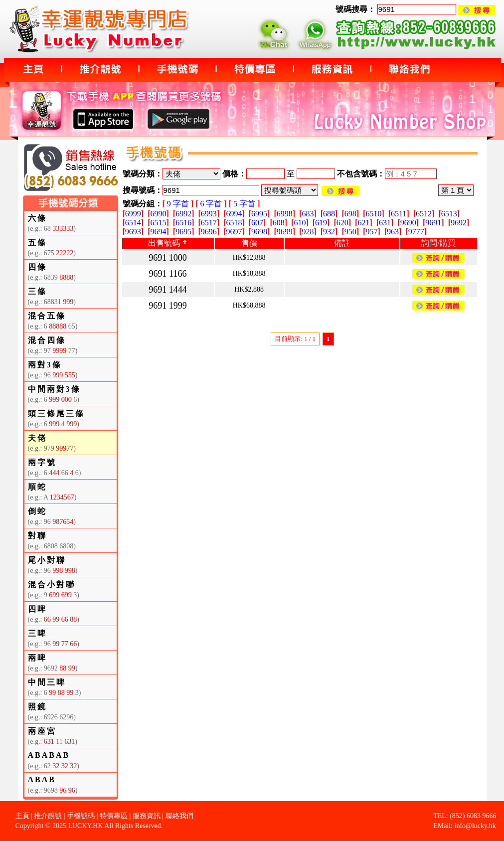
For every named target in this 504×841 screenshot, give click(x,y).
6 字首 (211, 204)
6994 (234, 214)
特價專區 (114, 816)
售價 (249, 243)
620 (342, 223)
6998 (285, 214)
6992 (183, 214)
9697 (234, 232)
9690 (408, 223)
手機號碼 (81, 816)
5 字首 (244, 204)
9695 (183, 232)
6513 (449, 214)
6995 (259, 214)
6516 (183, 223)
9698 (259, 232)
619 (321, 223)
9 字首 (178, 204)
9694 (158, 232)
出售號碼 (168, 243)
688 (329, 214)
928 (308, 232)
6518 (234, 223)
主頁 (22, 816)
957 (371, 232)
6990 (158, 214)
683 (308, 214)
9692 (459, 223)
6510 (373, 214)
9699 (285, 232)
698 (350, 214)
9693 (133, 232)
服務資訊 (147, 816)
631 (385, 223)
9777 (416, 232)
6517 (209, 223)
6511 (399, 214)
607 (257, 223)
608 (279, 223)
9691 (433, 223)
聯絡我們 (179, 816)
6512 (424, 214)
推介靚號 (48, 816)
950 (350, 232)
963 (393, 232)
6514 (133, 223)
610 (300, 223)
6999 (133, 214)
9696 (209, 232)
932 (329, 232)
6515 (158, 223)
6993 (209, 214)
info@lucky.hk (475, 826)
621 (363, 223)
